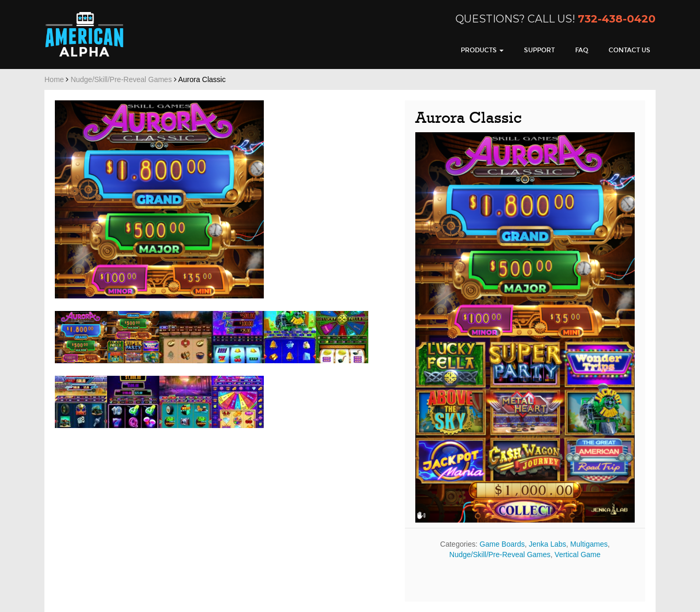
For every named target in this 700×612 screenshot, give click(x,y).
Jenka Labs (547, 544)
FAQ (582, 50)
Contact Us (629, 50)
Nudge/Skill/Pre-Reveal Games (121, 79)
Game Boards (502, 544)
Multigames (589, 544)
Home (54, 79)
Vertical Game (578, 555)
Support (539, 50)
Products (482, 50)
